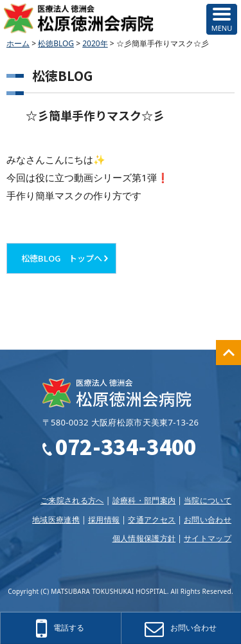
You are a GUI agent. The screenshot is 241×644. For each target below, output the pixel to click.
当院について (208, 500)
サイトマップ (208, 538)
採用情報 (104, 520)
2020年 (95, 43)
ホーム (18, 43)
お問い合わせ (208, 520)
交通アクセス (152, 520)
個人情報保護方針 (144, 538)
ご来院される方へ (72, 500)
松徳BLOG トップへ (62, 258)
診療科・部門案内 (144, 500)
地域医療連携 (56, 520)
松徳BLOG (56, 43)
